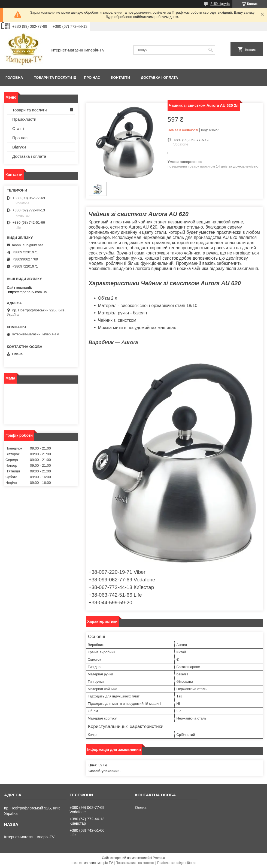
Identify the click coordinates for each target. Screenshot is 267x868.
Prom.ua (159, 858)
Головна (14, 78)
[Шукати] (210, 50)
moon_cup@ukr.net (27, 245)
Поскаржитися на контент (135, 863)
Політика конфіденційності (177, 863)
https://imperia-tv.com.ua (27, 292)
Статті (18, 128)
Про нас (92, 78)
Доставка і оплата (159, 78)
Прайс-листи (24, 119)
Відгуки (19, 147)
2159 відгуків (220, 4)
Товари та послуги (53, 78)
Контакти (121, 78)
